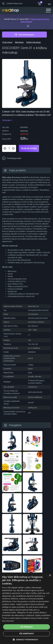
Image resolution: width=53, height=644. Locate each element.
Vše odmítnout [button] (26, 634)
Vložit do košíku (29, 148)
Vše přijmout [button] (26, 627)
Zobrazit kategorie (26, 35)
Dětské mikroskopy (34, 42)
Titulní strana (7, 42)
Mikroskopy (19, 42)
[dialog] (26, 608)
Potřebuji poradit (14, 158)
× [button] (50, 576)
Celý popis (7, 120)
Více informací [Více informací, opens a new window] (8, 621)
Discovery (24, 131)
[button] (26, 639)
